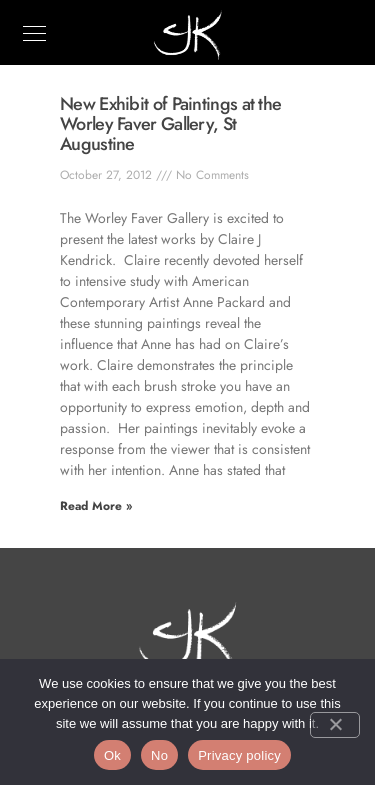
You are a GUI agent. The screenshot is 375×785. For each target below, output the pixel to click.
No (159, 755)
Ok (112, 755)
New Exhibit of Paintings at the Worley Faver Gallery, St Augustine (170, 124)
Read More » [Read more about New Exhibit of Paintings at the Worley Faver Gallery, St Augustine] (96, 506)
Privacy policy (239, 755)
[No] (335, 725)
